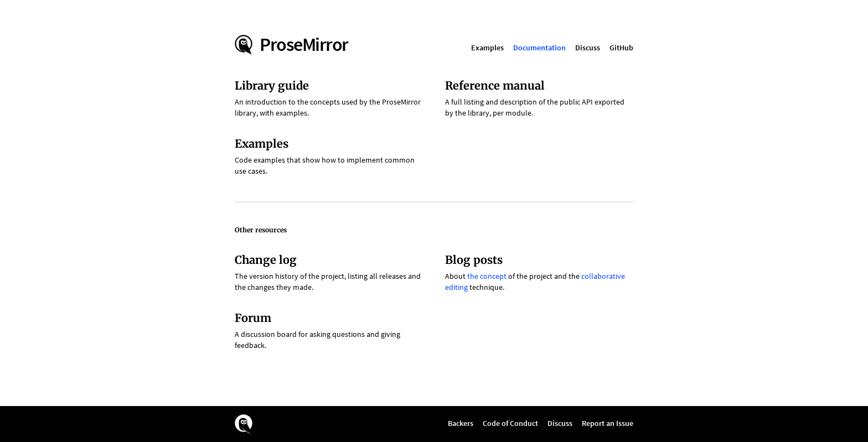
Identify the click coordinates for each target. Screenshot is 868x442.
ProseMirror (304, 45)
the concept (487, 276)
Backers (461, 423)
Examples (487, 48)
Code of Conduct (510, 423)
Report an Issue (608, 423)
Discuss (588, 48)
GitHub (621, 48)
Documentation (539, 48)
